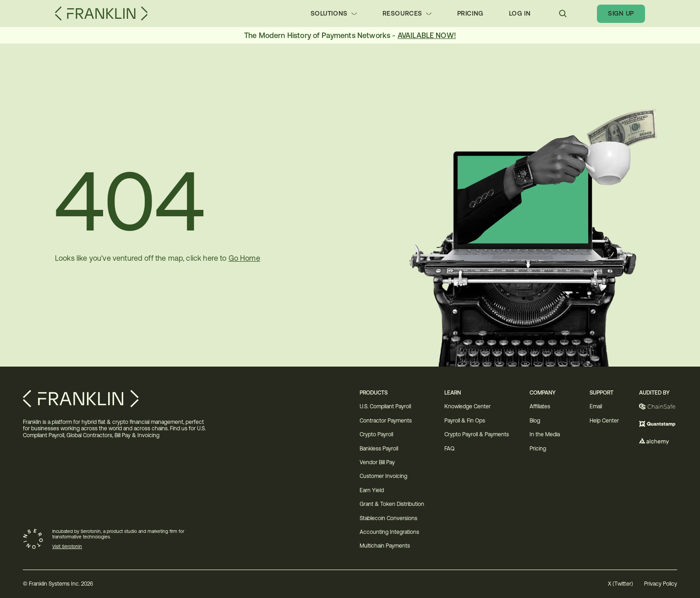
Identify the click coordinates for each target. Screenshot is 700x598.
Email (596, 406)
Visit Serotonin (67, 546)
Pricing (538, 449)
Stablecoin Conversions (389, 518)
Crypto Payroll (376, 434)
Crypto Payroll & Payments (477, 434)
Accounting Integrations (389, 532)
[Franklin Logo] (101, 14)
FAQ (449, 449)
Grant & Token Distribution (392, 504)
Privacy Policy (661, 584)
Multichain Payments (385, 546)
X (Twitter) (621, 584)
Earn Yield (372, 490)
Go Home (244, 258)
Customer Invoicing (383, 476)
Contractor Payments (386, 421)
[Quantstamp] (658, 424)
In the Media (545, 434)
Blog (535, 421)
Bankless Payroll (379, 449)
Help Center (604, 421)
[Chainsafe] (658, 406)
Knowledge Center (468, 406)
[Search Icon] (563, 14)
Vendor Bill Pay (377, 462)
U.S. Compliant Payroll (385, 406)
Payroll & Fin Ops (465, 421)
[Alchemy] (658, 441)
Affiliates (540, 406)
